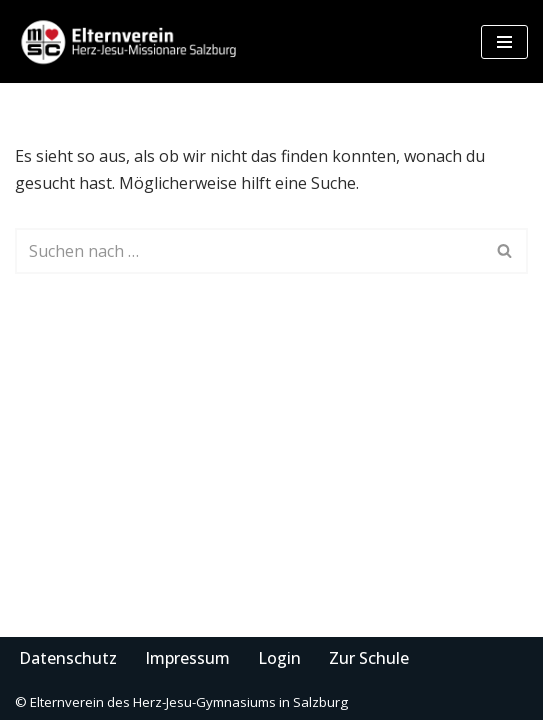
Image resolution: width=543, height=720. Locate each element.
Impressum (187, 658)
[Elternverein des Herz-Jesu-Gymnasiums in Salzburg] (130, 41)
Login (279, 658)
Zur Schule (369, 658)
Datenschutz (68, 658)
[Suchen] (249, 251)
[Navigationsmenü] (504, 42)
